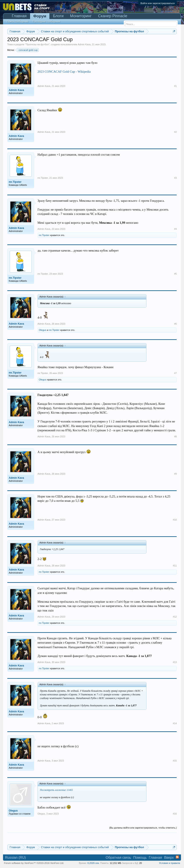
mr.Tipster (43, 178)
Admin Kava (84, 44)
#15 (175, 761)
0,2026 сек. (94, 863)
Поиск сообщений (18, 22)
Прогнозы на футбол (37, 44)
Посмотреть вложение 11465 (56, 790)
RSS (177, 857)
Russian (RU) (16, 858)
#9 (175, 474)
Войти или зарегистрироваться (157, 3)
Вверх (169, 858)
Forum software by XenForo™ (34, 863)
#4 (175, 229)
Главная (19, 16)
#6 (175, 324)
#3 (175, 178)
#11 (175, 566)
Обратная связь (118, 858)
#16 (175, 814)
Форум (40, 16)
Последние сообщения (46, 22)
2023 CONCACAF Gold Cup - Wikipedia (64, 72)
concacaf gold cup (28, 50)
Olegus (43, 330)
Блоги (58, 16)
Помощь (140, 858)
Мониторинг (81, 16)
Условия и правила (169, 863)
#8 (175, 436)
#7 (175, 373)
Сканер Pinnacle (113, 16)
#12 (175, 617)
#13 (175, 662)
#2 (175, 132)
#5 (175, 274)
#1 (175, 86)
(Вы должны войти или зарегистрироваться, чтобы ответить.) (143, 828)
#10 (175, 520)
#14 (175, 723)
